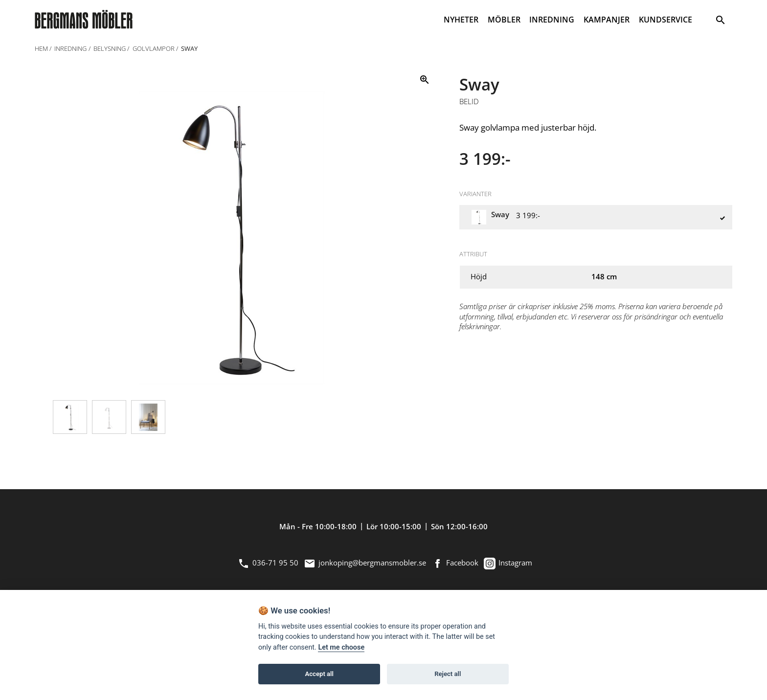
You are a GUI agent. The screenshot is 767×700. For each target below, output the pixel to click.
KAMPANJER (607, 20)
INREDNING (552, 20)
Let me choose (341, 647)
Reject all (448, 674)
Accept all (319, 674)
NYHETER (461, 20)
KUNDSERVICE (665, 20)
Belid (469, 102)
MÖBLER (504, 20)
